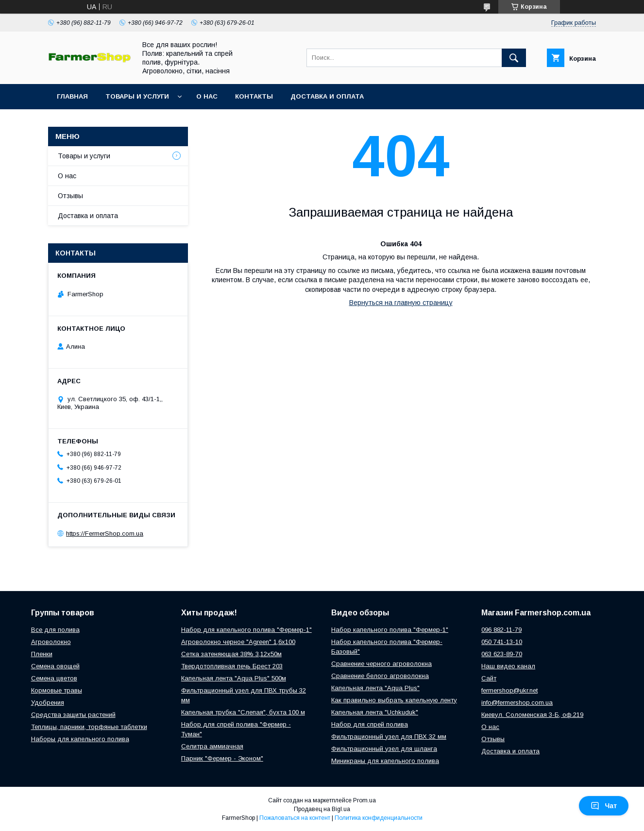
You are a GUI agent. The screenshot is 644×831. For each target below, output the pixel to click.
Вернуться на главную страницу (401, 303)
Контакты (254, 96)
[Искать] (514, 58)
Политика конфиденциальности (379, 818)
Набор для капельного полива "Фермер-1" (246, 630)
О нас (207, 96)
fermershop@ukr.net (509, 690)
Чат (604, 806)
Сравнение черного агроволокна (381, 664)
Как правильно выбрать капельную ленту (394, 700)
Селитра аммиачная (212, 746)
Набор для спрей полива (370, 724)
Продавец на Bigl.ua (322, 809)
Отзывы (70, 196)
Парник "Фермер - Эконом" (222, 758)
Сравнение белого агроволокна (380, 676)
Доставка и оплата (327, 96)
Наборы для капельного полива (80, 739)
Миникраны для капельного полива (385, 761)
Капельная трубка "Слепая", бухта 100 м (243, 712)
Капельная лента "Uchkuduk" (375, 712)
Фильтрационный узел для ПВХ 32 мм (389, 737)
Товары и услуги (137, 96)
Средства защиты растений (73, 715)
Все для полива (55, 630)
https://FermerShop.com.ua (105, 534)
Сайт (489, 678)
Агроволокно (51, 642)
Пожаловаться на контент (295, 818)
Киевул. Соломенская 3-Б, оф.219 (532, 715)
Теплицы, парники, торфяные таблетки (89, 727)
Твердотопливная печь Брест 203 (232, 666)
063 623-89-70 (502, 654)
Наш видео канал (508, 666)
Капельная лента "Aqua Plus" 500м (234, 678)
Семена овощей (55, 666)
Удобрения (48, 703)
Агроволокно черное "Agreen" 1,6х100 (238, 642)
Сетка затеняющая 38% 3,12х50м (231, 654)
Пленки (42, 654)
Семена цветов (54, 678)
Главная (72, 96)
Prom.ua (364, 800)
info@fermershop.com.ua (517, 703)
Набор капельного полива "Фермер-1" (390, 630)
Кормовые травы (57, 690)
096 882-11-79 (501, 630)
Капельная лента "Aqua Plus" (375, 688)
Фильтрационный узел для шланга (384, 749)
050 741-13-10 (502, 642)
